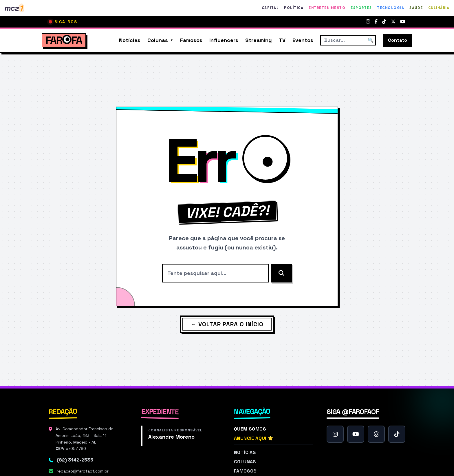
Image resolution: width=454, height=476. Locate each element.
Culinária (439, 8)
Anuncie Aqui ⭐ (254, 438)
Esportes (361, 8)
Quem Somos (250, 429)
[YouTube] (403, 22)
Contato (398, 40)
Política (294, 8)
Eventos (303, 40)
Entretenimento (327, 8)
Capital (270, 8)
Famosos (191, 40)
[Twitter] (393, 22)
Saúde (416, 8)
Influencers (224, 40)
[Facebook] (376, 22)
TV (282, 40)
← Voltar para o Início (227, 324)
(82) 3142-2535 (75, 460)
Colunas (158, 40)
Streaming (259, 40)
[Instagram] (368, 22)
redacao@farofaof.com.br (83, 471)
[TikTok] (384, 22)
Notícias (130, 40)
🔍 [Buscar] (371, 40)
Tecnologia (391, 8)
